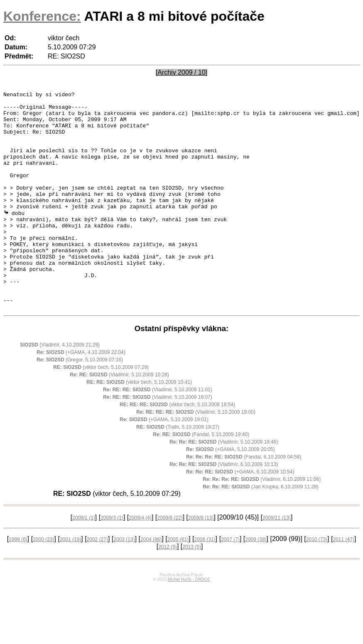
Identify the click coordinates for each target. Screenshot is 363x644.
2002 (97, 583)
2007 (230, 583)
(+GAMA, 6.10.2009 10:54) (240, 515)
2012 (168, 590)
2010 (317, 583)
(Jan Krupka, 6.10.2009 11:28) (261, 530)
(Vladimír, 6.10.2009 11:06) (262, 522)
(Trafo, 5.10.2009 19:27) (178, 470)
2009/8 (170, 561)
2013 (192, 590)
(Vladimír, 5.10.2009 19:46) (224, 485)
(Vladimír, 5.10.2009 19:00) (196, 455)
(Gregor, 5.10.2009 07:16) (80, 403)
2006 (205, 583)
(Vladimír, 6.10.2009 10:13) (224, 507)
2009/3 (112, 561)
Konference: (42, 16)
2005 (178, 583)
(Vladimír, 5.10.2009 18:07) (158, 440)
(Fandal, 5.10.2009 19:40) (201, 478)
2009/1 (84, 561)
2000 (43, 583)
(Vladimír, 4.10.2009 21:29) (60, 388)
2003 (124, 583)
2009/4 (140, 561)
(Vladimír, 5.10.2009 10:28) (119, 418)
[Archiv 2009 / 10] (182, 72)
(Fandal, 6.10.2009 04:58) (244, 500)
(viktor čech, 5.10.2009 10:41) (139, 425)
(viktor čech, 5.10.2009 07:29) (101, 410)
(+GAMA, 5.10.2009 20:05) (231, 493)
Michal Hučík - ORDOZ (189, 623)
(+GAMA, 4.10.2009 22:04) (81, 395)
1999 (18, 583)
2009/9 (201, 561)
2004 (151, 583)
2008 (256, 583)
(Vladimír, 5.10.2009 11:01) (158, 433)
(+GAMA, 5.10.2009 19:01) (164, 463)
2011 (344, 583)
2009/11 (277, 561)
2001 (70, 583)
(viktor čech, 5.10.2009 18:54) (177, 448)
